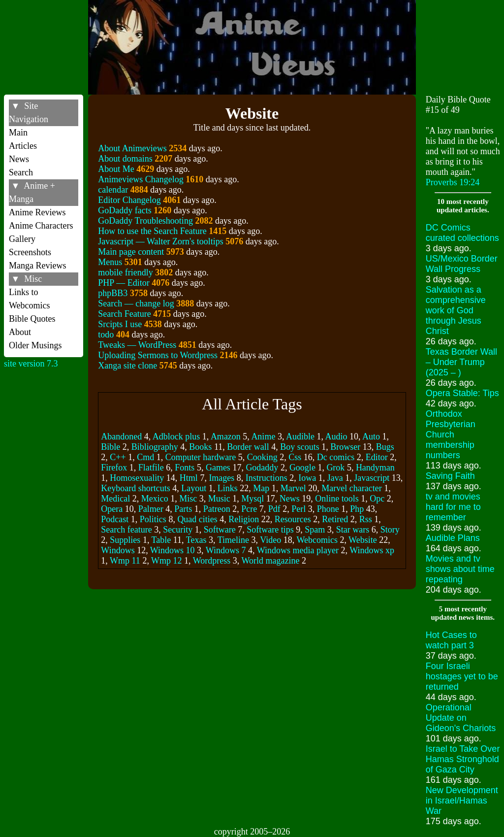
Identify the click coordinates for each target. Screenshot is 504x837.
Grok (335, 468)
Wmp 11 (125, 561)
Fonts (185, 468)
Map (261, 488)
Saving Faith (450, 476)
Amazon (226, 436)
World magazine (270, 561)
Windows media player (298, 550)
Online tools (337, 499)
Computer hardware (201, 457)
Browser (345, 447)
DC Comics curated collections (462, 233)
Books (200, 447)
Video (270, 540)
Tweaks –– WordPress (137, 345)
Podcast (115, 519)
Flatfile (151, 468)
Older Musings (35, 345)
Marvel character (351, 488)
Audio (336, 436)
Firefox (114, 468)
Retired (335, 519)
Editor (377, 457)
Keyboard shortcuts (135, 488)
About (20, 332)
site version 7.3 (31, 364)
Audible (300, 436)
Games (218, 468)
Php (357, 509)
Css (295, 457)
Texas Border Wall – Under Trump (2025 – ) (461, 362)
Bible (110, 447)
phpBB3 (113, 293)
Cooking (262, 457)
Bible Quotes (32, 319)
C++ (118, 457)
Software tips (270, 530)
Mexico (155, 499)
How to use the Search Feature (152, 231)
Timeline (233, 540)
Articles (23, 146)
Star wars (353, 530)
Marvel (293, 488)
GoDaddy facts (125, 210)
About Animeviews (132, 148)
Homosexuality (137, 478)
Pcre (249, 509)
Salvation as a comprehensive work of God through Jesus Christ (456, 310)
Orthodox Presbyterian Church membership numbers (451, 435)
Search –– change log (136, 303)
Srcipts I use (120, 324)
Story (390, 530)
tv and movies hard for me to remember (453, 507)
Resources (293, 519)
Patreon (217, 509)
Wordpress (212, 561)
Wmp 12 (167, 561)
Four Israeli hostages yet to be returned (462, 676)
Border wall (248, 447)
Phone (328, 509)
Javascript (372, 478)
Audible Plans (453, 538)
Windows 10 (173, 550)
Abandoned (121, 436)
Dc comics (336, 457)
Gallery (22, 239)
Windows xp (372, 550)
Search (21, 172)
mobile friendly (125, 272)
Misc (188, 499)
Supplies (125, 540)
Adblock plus (176, 436)
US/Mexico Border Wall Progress (462, 264)
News (19, 159)
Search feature (126, 530)
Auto (371, 436)
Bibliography (155, 447)
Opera (112, 509)
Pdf (274, 509)
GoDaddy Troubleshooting (145, 221)
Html (189, 478)
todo (106, 335)
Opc (377, 499)
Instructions (267, 478)
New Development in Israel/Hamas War (462, 801)
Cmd (145, 457)
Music (219, 499)
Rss (366, 519)
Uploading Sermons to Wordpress (158, 355)
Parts (183, 509)
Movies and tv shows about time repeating (460, 569)
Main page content (131, 252)
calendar (113, 190)
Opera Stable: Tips (462, 393)
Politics (153, 519)
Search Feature (124, 314)
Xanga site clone (127, 366)
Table (161, 540)
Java (335, 478)
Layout (194, 488)
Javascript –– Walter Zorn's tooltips (160, 241)
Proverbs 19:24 (453, 182)
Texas (196, 540)
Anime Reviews (37, 212)
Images (221, 478)
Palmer (151, 509)
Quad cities (197, 519)
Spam (315, 530)
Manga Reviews (37, 266)
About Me (116, 169)
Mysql (252, 499)
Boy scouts (300, 447)
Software (220, 530)
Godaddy (262, 468)
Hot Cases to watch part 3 (451, 640)
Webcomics (317, 540)
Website (363, 540)
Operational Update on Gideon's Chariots (461, 718)
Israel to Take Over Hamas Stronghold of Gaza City (463, 759)
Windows (118, 550)
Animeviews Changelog (141, 179)
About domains (125, 159)
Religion (244, 519)
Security (178, 530)
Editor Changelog (129, 200)
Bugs (385, 447)
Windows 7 (226, 550)
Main (18, 133)
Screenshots (30, 252)
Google (302, 468)
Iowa (307, 478)
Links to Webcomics (30, 299)
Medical (115, 499)
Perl (299, 509)
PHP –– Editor (124, 283)
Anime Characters (41, 226)
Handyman (375, 468)
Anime (263, 436)
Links (228, 488)
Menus (110, 262)
